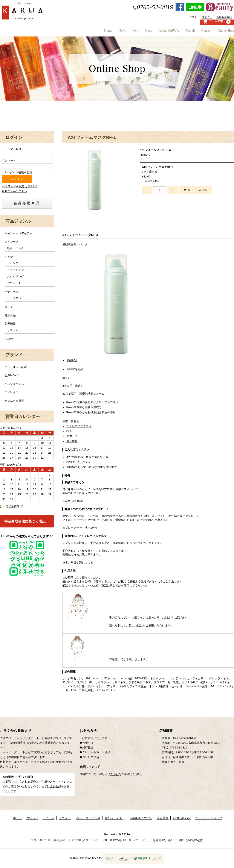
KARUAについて (141, 818)
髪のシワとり (114, 818)
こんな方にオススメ (79, 426)
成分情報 (72, 441)
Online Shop (226, 32)
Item (114, 32)
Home (78, 32)
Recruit (182, 32)
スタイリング (15, 276)
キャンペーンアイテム (18, 233)
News (96, 32)
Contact (202, 32)
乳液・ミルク (15, 248)
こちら (114, 774)
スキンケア (11, 242)
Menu (131, 32)
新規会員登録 (224, 17)
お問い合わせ (182, 818)
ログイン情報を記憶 (18, 172)
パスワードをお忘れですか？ (20, 186)
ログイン (207, 17)
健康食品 (10, 315)
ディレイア (11, 392)
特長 (69, 431)
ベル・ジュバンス (88, 818)
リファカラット (17, 330)
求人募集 (162, 818)
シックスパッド (17, 298)
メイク (9, 307)
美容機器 (10, 324)
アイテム (49, 818)
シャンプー (14, 263)
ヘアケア (10, 257)
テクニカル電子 (14, 401)
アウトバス (14, 283)
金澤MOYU (11, 375)
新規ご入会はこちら (15, 191)
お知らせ (32, 818)
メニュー (65, 818)
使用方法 (72, 436)
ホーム (17, 818)
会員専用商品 (27, 203)
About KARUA (156, 32)
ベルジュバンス (14, 384)
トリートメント (17, 270)
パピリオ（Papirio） (17, 367)
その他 (9, 339)
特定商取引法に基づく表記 (25, 521)
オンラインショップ (209, 818)
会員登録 (55, 786)
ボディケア (11, 292)
